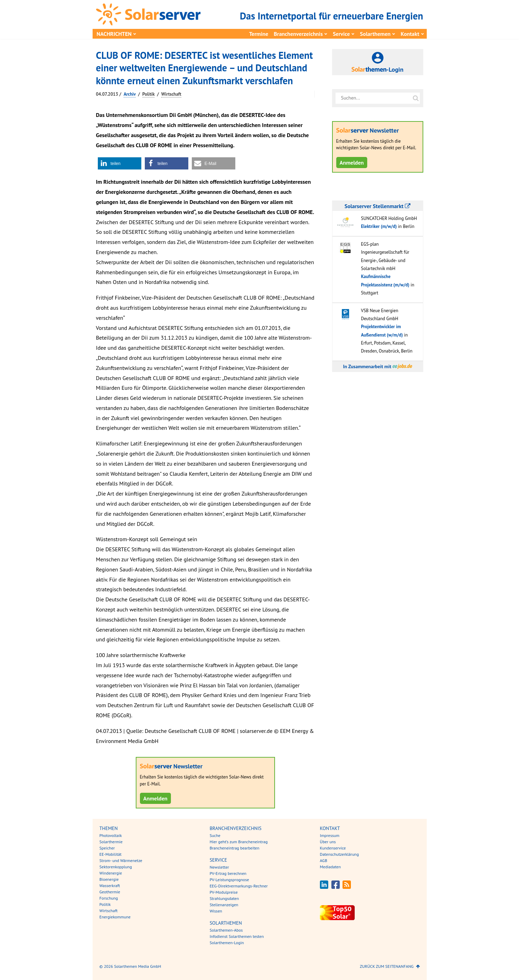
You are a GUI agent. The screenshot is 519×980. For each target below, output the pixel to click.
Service (341, 34)
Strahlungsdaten (224, 898)
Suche (215, 835)
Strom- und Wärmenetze (121, 860)
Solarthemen (375, 34)
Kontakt (410, 34)
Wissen (216, 911)
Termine (259, 34)
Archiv (130, 94)
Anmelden (156, 798)
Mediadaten (330, 867)
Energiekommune (115, 917)
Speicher (107, 848)
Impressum (330, 835)
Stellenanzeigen (224, 905)
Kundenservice (333, 848)
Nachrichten (114, 34)
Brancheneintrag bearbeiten (234, 848)
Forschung (109, 898)
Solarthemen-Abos (226, 930)
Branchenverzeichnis (298, 34)
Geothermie (110, 892)
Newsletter (219, 867)
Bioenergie (109, 879)
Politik (149, 94)
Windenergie (111, 873)
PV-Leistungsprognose (229, 880)
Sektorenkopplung (116, 867)
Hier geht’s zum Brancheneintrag (239, 842)
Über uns (328, 842)
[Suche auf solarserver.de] (416, 98)
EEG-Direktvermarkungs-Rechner (239, 886)
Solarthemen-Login (227, 943)
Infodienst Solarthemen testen (237, 936)
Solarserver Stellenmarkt (378, 206)
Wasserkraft (110, 886)
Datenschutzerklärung (339, 854)
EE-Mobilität (111, 854)
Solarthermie (111, 842)
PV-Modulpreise (224, 892)
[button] (120, 163)
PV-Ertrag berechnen (228, 873)
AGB (324, 860)
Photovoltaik (111, 835)
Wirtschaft (171, 94)
